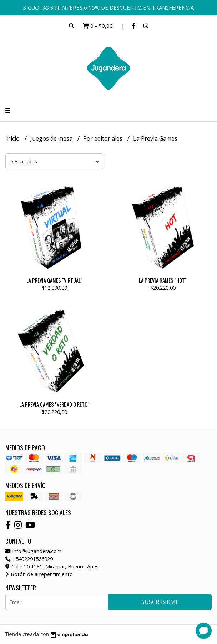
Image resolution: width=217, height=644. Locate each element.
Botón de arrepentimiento (39, 574)
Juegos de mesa (52, 138)
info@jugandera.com (33, 551)
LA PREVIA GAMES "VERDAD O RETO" (54, 404)
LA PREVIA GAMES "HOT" (163, 280)
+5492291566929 (29, 559)
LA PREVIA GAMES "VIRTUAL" (54, 280)
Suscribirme (160, 602)
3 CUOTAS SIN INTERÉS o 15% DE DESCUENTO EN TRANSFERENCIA (108, 7)
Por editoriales (104, 138)
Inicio (13, 138)
